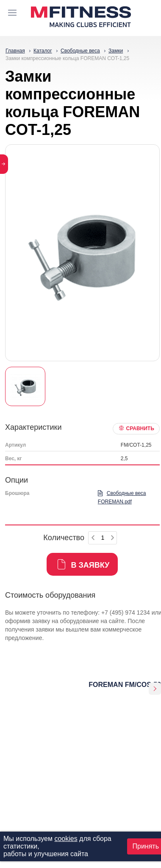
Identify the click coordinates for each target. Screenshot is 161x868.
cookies (66, 839)
